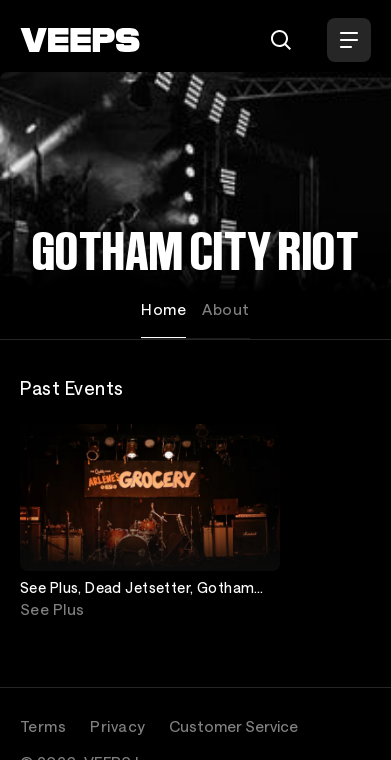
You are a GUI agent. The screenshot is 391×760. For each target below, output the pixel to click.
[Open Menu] (349, 40)
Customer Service (233, 726)
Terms (43, 726)
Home (163, 309)
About (225, 309)
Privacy (117, 726)
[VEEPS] (80, 40)
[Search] (281, 40)
